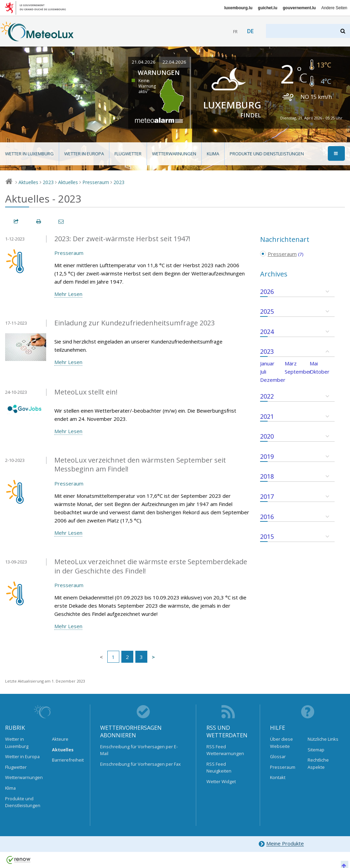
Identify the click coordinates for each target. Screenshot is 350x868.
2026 (267, 292)
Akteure (60, 739)
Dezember (273, 380)
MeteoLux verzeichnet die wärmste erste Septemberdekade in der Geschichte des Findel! (151, 566)
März (291, 363)
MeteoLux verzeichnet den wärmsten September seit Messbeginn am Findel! (140, 465)
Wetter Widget (221, 781)
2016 (267, 517)
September (298, 372)
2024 (267, 332)
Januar (267, 363)
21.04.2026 (144, 62)
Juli (263, 372)
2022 (267, 396)
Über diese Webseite (281, 742)
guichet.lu (268, 8)
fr (235, 32)
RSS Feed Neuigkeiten (219, 767)
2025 (267, 311)
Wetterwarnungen (174, 154)
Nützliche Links (323, 739)
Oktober (320, 372)
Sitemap (316, 750)
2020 (267, 436)
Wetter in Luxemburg (29, 154)
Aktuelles (28, 182)
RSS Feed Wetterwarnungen (225, 750)
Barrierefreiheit (66, 760)
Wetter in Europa (84, 154)
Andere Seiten (334, 8)
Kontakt (278, 777)
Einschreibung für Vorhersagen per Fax (140, 764)
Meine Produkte (281, 844)
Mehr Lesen (68, 294)
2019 (267, 456)
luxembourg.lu (238, 8)
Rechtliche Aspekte (318, 763)
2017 (267, 496)
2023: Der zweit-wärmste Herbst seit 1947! (122, 239)
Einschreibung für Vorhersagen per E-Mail (139, 750)
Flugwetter (128, 154)
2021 (267, 416)
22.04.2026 (174, 62)
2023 (48, 182)
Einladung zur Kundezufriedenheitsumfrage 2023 (134, 323)
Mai (314, 363)
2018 (267, 476)
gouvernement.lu (299, 8)
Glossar (278, 756)
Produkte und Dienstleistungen (267, 154)
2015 (267, 536)
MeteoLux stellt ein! (86, 392)
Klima (213, 154)
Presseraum (96, 182)
